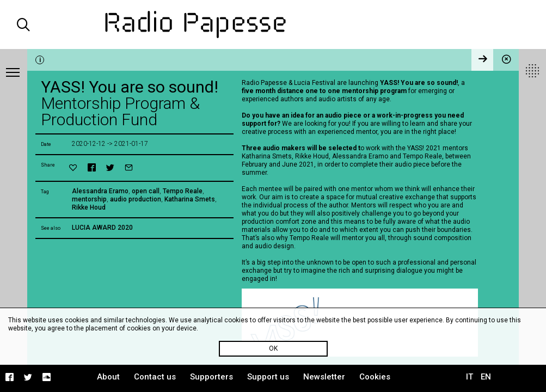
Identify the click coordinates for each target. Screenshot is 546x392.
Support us (268, 377)
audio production (136, 199)
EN (486, 377)
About (108, 377)
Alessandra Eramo (100, 191)
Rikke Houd (89, 207)
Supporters (211, 377)
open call (146, 191)
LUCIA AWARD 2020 (102, 228)
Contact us (155, 377)
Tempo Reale (183, 191)
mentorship (89, 199)
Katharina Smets (190, 199)
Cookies (375, 377)
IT (470, 377)
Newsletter (324, 377)
